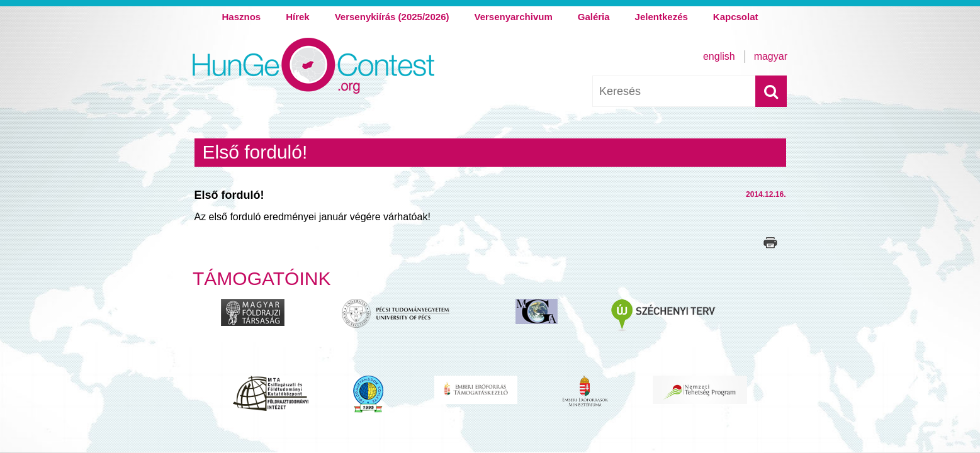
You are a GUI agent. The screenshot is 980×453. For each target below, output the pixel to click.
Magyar (771, 56)
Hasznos (241, 17)
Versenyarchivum (513, 17)
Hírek (298, 17)
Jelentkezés (662, 17)
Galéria (594, 17)
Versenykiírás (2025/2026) (392, 17)
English (719, 56)
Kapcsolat (736, 17)
